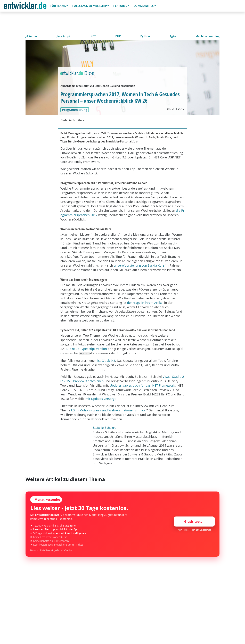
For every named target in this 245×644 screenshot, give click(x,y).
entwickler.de (25, 6)
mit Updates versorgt (100, 399)
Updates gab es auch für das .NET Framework (142, 385)
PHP (118, 36)
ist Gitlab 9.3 (106, 361)
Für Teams (58, 6)
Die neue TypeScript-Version (87, 349)
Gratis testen (194, 521)
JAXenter (31, 36)
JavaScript (64, 36)
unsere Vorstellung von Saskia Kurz (139, 265)
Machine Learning (207, 36)
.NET (93, 36)
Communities (144, 6)
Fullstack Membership (90, 6)
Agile (173, 36)
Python (145, 36)
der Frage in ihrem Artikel (145, 303)
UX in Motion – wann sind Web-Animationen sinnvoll (109, 410)
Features (120, 6)
